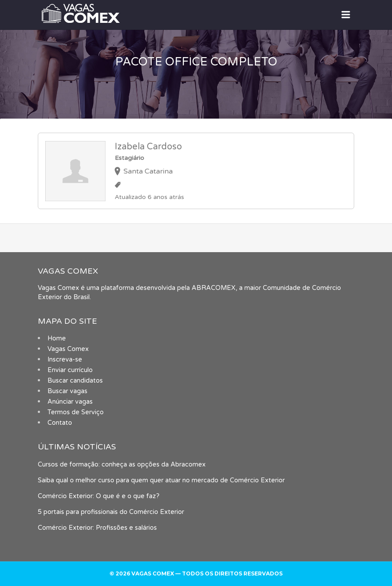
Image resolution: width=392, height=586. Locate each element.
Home (57, 338)
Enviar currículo (70, 370)
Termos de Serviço (76, 412)
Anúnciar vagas (70, 402)
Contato (60, 423)
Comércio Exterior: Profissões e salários (97, 528)
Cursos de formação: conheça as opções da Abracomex (122, 465)
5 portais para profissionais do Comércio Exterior (111, 512)
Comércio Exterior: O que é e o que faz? (99, 496)
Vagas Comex (68, 349)
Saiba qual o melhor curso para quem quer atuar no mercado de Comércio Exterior (161, 480)
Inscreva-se (65, 360)
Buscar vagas (67, 391)
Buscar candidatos (75, 381)
